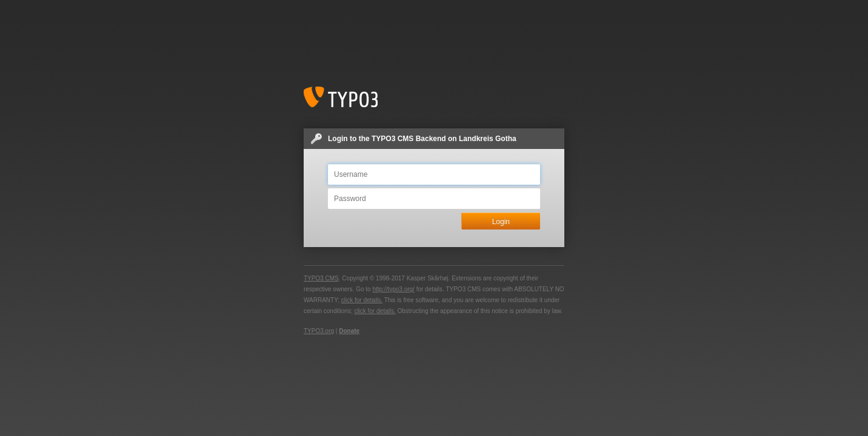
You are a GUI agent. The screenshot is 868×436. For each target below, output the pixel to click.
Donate (349, 331)
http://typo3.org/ (393, 289)
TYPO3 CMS (321, 278)
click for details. (362, 300)
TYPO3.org (319, 331)
